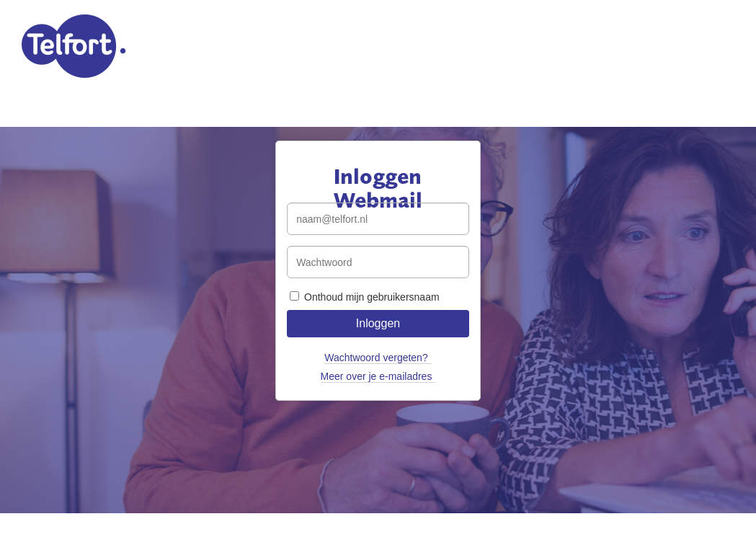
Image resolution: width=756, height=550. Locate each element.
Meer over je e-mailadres (377, 376)
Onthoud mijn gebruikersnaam (364, 297)
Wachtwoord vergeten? (376, 358)
